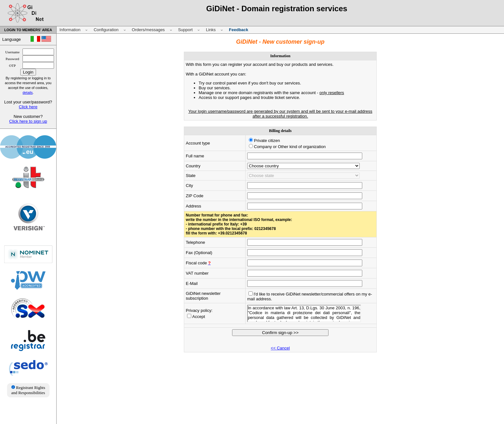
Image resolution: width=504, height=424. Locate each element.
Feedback (239, 30)
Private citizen (267, 141)
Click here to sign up (28, 121)
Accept (199, 317)
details (27, 93)
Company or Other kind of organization (290, 147)
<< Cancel (280, 348)
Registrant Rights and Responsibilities (28, 390)
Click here (28, 107)
